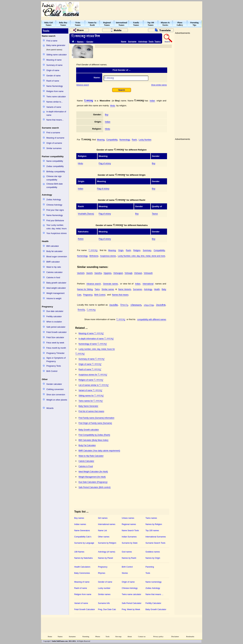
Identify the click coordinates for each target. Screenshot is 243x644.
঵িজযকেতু (89, 101)
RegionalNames (107, 24)
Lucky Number (145, 140)
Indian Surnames (129, 537)
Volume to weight (54, 299)
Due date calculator (55, 311)
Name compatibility (55, 161)
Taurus (155, 214)
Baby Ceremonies (82, 573)
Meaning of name (54, 60)
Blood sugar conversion (57, 257)
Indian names (80, 524)
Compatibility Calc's (83, 537)
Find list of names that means (91, 411)
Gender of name (53, 76)
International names (107, 524)
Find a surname (53, 133)
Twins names (151, 518)
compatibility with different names (152, 319)
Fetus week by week (55, 343)
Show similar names (159, 85)
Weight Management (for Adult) (92, 477)
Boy (107, 115)
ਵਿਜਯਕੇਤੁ (81, 310)
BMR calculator (53, 262)
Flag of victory (105, 163)
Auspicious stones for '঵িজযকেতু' (93, 375)
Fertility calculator (54, 317)
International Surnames (156, 537)
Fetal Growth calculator (56, 332)
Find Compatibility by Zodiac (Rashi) (94, 435)
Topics (158, 42)
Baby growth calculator (56, 283)
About (130, 637)
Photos (98, 637)
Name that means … (155, 594)
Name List (103, 531)
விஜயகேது (149, 305)
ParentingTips (194, 24)
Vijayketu (107, 273)
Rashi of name (53, 81)
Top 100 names (152, 531)
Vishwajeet (118, 273)
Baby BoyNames (63, 24)
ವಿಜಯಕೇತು (161, 305)
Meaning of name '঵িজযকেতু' (91, 333)
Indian (152, 101)
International (148, 284)
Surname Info (104, 603)
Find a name (52, 41)
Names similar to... (54, 102)
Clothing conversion (55, 389)
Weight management (55, 293)
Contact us (142, 637)
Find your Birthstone (55, 221)
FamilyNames (136, 24)
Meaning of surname (55, 138)
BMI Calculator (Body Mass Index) (93, 440)
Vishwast (138, 273)
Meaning (101, 140)
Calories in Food (86, 466)
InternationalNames (121, 24)
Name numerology (154, 582)
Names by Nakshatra (84, 558)
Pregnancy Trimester (55, 353)
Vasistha (98, 273)
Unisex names (128, 518)
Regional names (129, 524)
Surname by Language (84, 543)
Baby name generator (56, 45)
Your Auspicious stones (56, 233)
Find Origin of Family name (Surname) (95, 423)
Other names (104, 537)
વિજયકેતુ (124, 305)
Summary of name (54, 65)
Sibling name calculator (56, 55)
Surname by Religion (107, 543)
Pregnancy (88, 295)
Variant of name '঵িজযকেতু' (91, 390)
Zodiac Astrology (54, 200)
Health (157, 289)
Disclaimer (175, 637)
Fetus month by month (56, 348)
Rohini (81, 239)
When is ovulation (54, 322)
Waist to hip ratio (54, 267)
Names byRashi (92, 24)
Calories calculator (54, 272)
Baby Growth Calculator (156, 609)
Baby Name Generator (88, 406)
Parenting (150, 567)
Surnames (137, 289)
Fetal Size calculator (55, 337)
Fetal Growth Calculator (85, 609)
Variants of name (54, 107)
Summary (147, 250)
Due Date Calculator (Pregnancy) (93, 482)
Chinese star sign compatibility (54, 178)
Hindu (113, 106)
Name (124, 42)
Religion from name (55, 91)
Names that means (120, 295)
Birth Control (52, 371)
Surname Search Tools (155, 543)
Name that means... (55, 120)
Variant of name (81, 603)
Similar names (108, 289)
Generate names (110, 284)
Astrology (143, 42)
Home (50, 637)
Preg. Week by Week (131, 609)
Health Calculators (82, 567)
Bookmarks (190, 637)
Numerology (125, 140)
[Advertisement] (142, 9)
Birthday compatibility (56, 172)
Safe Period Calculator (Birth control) (95, 487)
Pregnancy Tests (54, 366)
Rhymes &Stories (165, 24)
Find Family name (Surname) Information (97, 418)
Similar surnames (54, 148)
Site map (118, 637)
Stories (125, 573)
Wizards (50, 408)
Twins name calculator (56, 97)
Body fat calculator (54, 251)
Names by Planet (106, 558)
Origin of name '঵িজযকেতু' (90, 364)
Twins (97, 289)
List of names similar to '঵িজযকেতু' (94, 385)
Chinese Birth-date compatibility (54, 186)
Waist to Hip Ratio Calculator (91, 456)
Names (80, 42)
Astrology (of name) (107, 552)
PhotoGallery (180, 24)
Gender (90, 42)
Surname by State (130, 543)
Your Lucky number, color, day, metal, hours (56, 227)
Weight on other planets (57, 400)
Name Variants (125, 289)
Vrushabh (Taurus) (86, 214)
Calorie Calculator (86, 461)
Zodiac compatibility (55, 166)
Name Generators (82, 531)
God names (127, 552)
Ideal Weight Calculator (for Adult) (93, 472)
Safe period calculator (56, 327)
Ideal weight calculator (56, 288)
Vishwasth (148, 273)
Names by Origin (153, 558)
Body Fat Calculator (87, 445)
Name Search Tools (130, 531)
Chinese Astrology (54, 205)
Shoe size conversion (56, 395)
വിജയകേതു (136, 305)
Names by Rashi (129, 558)
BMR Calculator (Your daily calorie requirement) (99, 451)
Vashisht (81, 273)
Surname (132, 42)
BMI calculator (53, 246)
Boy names (79, 518)
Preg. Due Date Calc (107, 609)
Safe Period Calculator (132, 603)
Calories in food (53, 278)
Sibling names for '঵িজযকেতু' (91, 396)
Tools (151, 42)
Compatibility (112, 140)
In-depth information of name (56, 113)
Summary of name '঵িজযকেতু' (92, 359)
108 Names (79, 552)
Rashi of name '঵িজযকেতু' (90, 369)
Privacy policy (158, 637)
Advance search (83, 85)
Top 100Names (151, 24)
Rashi (134, 140)
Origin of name (53, 70)
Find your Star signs (55, 210)
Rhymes (102, 573)
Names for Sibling (85, 289)
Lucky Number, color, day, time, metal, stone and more (141, 256)
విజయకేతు (114, 305)
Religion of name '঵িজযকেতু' (91, 380)
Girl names (103, 518)
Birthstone (94, 256)
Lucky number (104, 588)
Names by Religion (154, 524)
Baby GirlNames (49, 24)
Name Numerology (55, 86)
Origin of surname (54, 143)
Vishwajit (128, 273)
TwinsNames (78, 24)
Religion (137, 250)
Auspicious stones (108, 256)
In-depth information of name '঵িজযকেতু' (96, 339)
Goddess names (153, 552)
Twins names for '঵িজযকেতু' (91, 401)
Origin (121, 250)
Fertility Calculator (153, 603)
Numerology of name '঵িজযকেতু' (93, 344)
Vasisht (89, 273)
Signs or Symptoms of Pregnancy (56, 360)
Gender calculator (54, 384)
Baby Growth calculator (89, 430)
